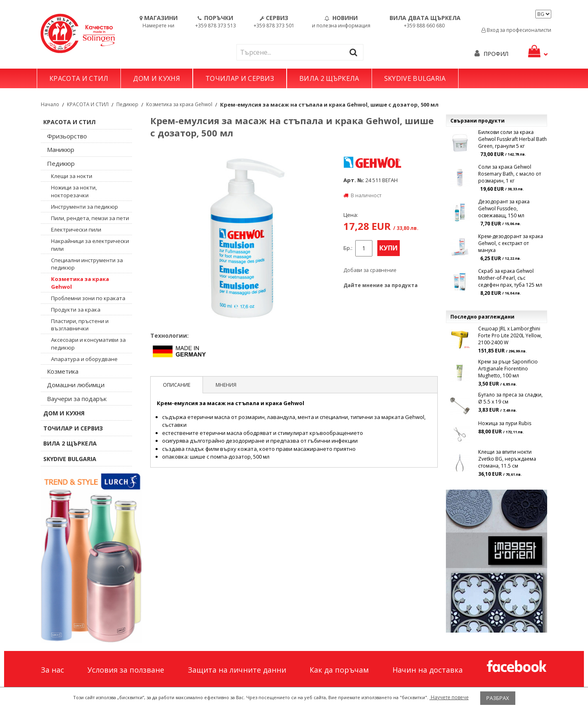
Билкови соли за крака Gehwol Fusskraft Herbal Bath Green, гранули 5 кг (512, 139)
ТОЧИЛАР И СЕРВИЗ (240, 78)
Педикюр (127, 104)
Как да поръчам (339, 670)
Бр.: (348, 248)
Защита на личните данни (237, 670)
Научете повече (449, 697)
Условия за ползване (126, 670)
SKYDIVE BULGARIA (415, 78)
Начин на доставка (428, 670)
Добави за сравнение (370, 270)
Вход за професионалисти (516, 30)
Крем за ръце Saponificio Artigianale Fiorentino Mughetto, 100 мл (508, 369)
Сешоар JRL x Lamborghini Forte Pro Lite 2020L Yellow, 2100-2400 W (510, 335)
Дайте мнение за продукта (381, 285)
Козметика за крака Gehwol (179, 104)
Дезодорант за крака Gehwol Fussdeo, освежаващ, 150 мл (504, 208)
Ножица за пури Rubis (505, 423)
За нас (52, 670)
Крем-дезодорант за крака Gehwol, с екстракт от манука (511, 243)
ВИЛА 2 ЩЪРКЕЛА (329, 78)
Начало (50, 104)
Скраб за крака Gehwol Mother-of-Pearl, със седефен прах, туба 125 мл (510, 278)
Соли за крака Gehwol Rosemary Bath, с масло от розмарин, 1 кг (510, 174)
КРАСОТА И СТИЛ (79, 78)
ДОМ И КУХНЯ (157, 78)
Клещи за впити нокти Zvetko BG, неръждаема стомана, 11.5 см (507, 459)
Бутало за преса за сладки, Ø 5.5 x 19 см (510, 398)
